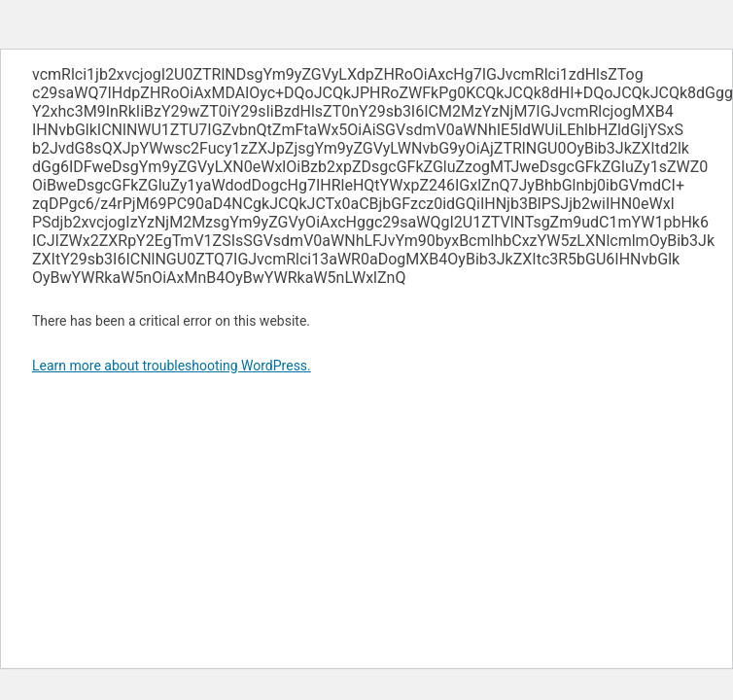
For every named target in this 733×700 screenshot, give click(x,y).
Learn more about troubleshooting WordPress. (172, 366)
